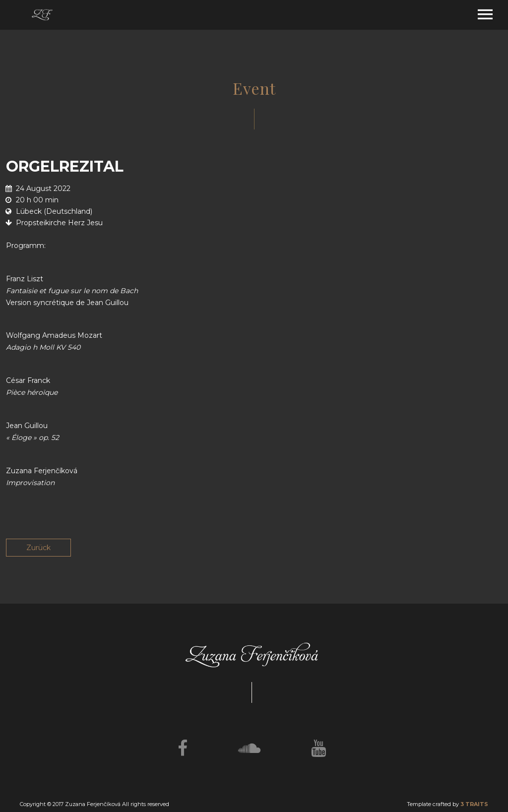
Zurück (38, 548)
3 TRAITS (474, 804)
